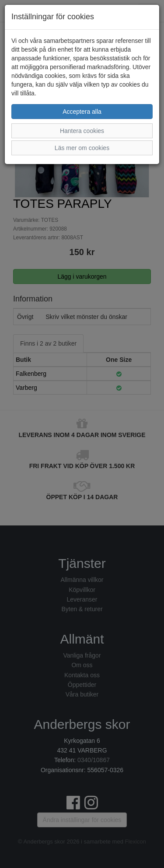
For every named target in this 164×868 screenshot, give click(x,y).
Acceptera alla (82, 112)
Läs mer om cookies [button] (82, 148)
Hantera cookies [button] (82, 131)
